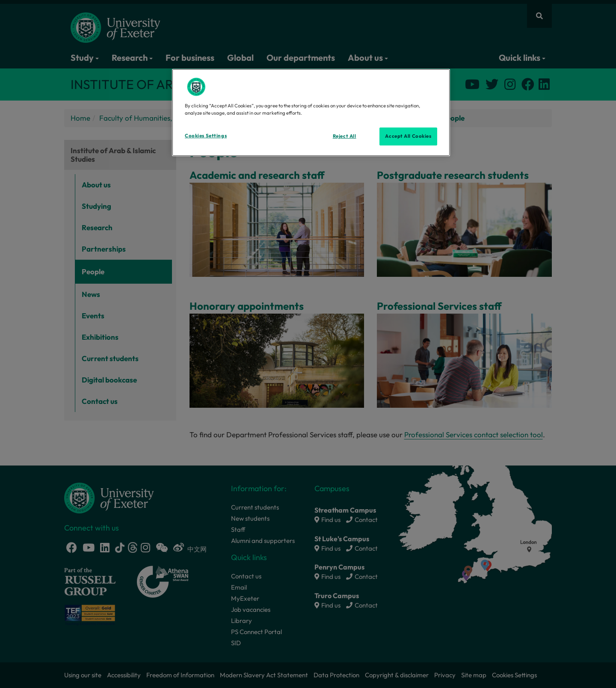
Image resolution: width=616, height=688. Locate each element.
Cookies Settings (206, 136)
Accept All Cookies (408, 136)
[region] (311, 113)
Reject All (345, 136)
